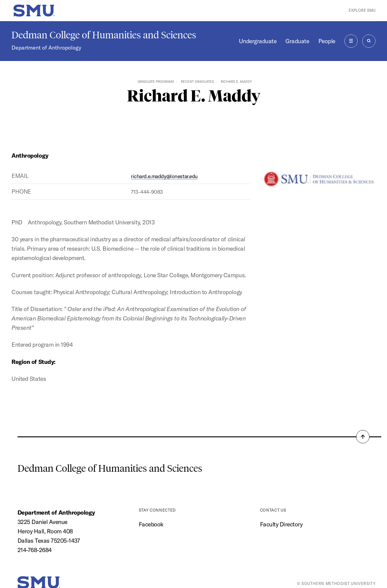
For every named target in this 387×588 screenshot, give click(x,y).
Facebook (151, 524)
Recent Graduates (197, 82)
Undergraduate (258, 41)
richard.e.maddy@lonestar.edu (164, 176)
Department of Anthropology (46, 48)
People (327, 41)
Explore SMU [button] (362, 10)
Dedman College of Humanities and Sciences (104, 35)
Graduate (297, 41)
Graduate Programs (156, 82)
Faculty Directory (281, 524)
